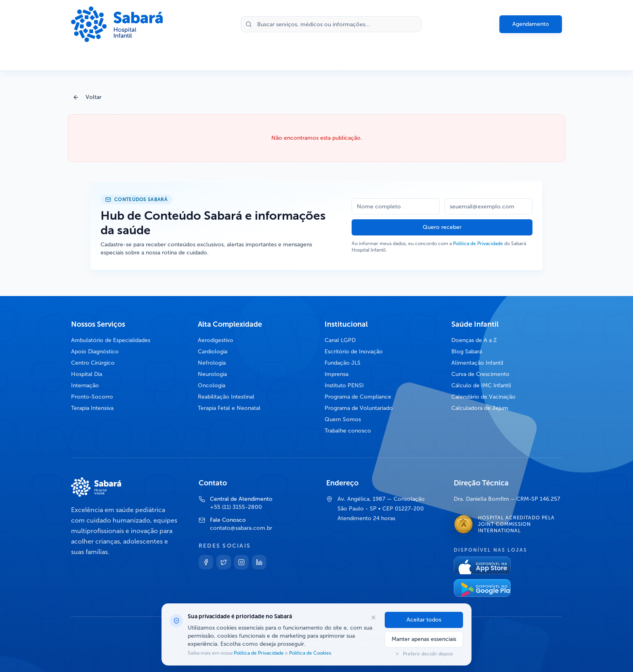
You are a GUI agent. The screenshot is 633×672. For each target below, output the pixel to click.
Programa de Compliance (358, 397)
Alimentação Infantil (477, 363)
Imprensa (336, 374)
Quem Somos (343, 419)
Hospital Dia (87, 374)
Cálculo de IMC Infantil (481, 385)
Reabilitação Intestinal (226, 397)
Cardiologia (213, 352)
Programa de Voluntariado (359, 408)
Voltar (87, 97)
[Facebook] (206, 562)
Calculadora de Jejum (480, 408)
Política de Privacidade (478, 244)
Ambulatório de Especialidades (111, 340)
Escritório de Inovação (354, 352)
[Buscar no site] (331, 24)
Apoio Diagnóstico (95, 352)
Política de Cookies (309, 653)
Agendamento (531, 24)
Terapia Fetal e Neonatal (229, 408)
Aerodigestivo (216, 340)
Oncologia (212, 385)
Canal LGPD (340, 340)
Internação (85, 385)
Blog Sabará (467, 352)
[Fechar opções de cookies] (373, 617)
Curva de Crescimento (480, 374)
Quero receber (442, 227)
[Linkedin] (259, 562)
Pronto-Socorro (92, 397)
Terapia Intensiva (92, 408)
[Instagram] (241, 562)
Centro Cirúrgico (93, 363)
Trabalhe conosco (348, 431)
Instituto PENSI (344, 385)
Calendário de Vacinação (483, 397)
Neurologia (212, 374)
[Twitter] (224, 562)
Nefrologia (212, 363)
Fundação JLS (343, 363)
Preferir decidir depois (424, 654)
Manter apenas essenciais (424, 639)
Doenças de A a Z (474, 340)
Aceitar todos (424, 620)
